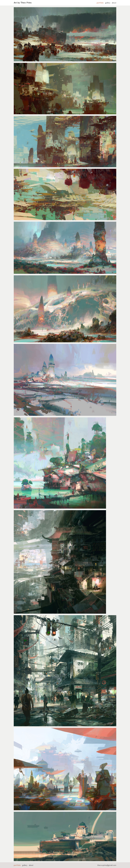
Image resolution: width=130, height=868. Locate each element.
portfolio (100, 3)
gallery (108, 3)
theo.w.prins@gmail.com (107, 865)
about (114, 3)
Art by (23, 3)
